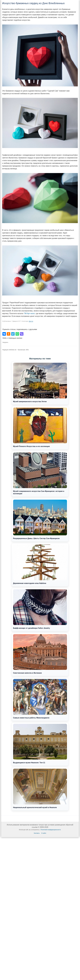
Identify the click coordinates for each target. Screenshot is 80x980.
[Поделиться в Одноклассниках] (9, 334)
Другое (31, 321)
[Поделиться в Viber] (22, 334)
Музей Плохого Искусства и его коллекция (40, 427)
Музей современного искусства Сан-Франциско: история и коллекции (40, 473)
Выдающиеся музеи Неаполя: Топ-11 (40, 744)
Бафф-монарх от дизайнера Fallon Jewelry (40, 609)
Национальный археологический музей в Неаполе (40, 789)
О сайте (44, 833)
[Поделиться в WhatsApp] (17, 334)
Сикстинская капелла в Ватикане (40, 654)
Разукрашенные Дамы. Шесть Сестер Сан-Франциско (40, 519)
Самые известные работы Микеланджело (40, 699)
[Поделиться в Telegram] (13, 334)
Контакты (37, 833)
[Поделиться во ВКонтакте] (4, 334)
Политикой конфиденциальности (51, 830)
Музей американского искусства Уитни (40, 383)
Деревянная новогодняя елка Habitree (40, 564)
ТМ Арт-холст (29, 313)
